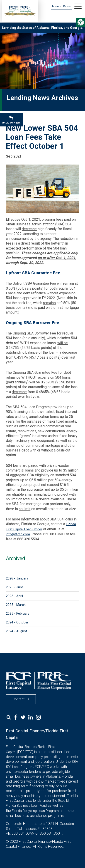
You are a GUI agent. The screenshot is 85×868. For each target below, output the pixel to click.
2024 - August (16, 631)
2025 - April (14, 596)
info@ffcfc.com (18, 534)
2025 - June (15, 587)
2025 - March (16, 605)
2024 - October (17, 622)
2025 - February (18, 614)
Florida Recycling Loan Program (35, 811)
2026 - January (17, 578)
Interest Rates (61, 6)
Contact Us (21, 699)
